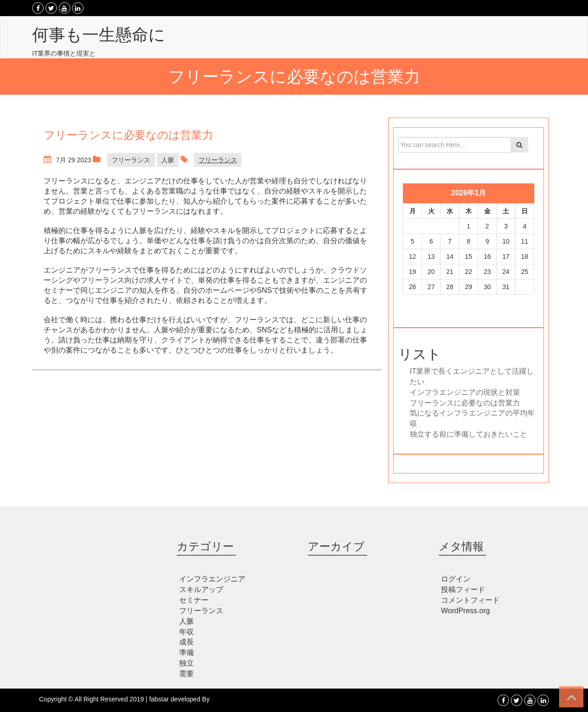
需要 (187, 674)
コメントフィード (470, 600)
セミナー (194, 600)
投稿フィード (463, 590)
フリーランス (131, 160)
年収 (187, 632)
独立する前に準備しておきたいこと (469, 434)
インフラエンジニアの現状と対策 (465, 392)
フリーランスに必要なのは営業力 (465, 403)
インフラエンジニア (212, 579)
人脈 (168, 160)
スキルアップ (201, 590)
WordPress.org (465, 611)
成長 (187, 642)
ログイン (456, 579)
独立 (187, 663)
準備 (187, 652)
